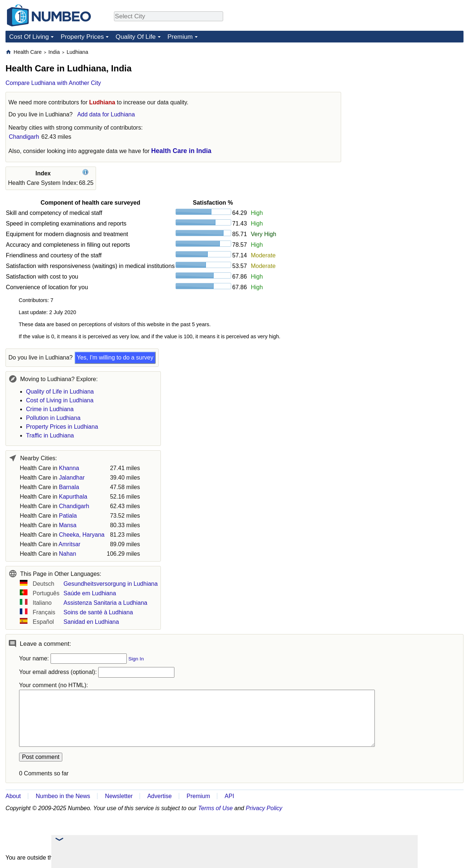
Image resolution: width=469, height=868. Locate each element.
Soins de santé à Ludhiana (98, 612)
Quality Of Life (135, 37)
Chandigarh (24, 137)
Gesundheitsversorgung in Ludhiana (110, 584)
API (229, 796)
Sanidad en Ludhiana (91, 622)
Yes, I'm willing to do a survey (115, 357)
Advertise (160, 796)
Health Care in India (181, 151)
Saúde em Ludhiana (90, 593)
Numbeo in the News (63, 796)
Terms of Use (216, 808)
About (13, 796)
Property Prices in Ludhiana (62, 427)
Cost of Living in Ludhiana (60, 400)
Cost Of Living (29, 37)
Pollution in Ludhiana (53, 418)
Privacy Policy (264, 808)
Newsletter (119, 796)
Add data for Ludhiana (106, 114)
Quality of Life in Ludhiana (60, 392)
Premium (180, 37)
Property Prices (82, 37)
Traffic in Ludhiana (50, 435)
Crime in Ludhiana (50, 409)
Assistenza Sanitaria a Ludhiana (105, 603)
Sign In (136, 659)
